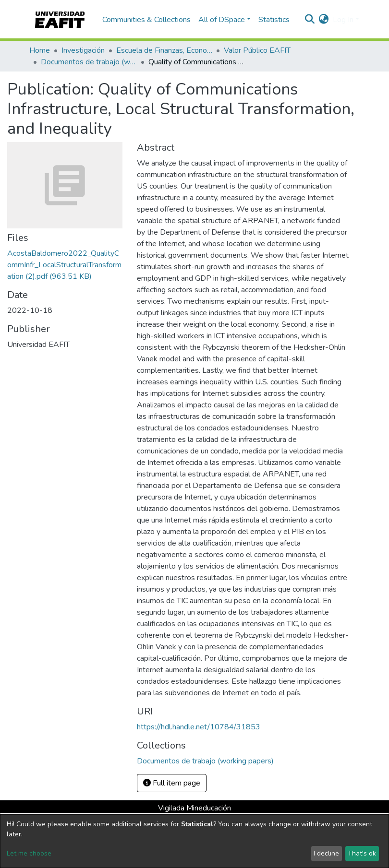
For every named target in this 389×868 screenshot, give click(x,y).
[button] (324, 20)
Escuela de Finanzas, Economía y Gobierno (164, 50)
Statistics (274, 20)
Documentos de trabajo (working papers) (89, 62)
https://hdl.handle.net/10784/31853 (199, 727)
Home (40, 50)
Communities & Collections (146, 20)
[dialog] (194, 841)
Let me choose (29, 853)
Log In (343, 20)
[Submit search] (310, 20)
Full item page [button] (172, 783)
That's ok (362, 853)
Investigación (83, 50)
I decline (326, 853)
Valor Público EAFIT (257, 50)
